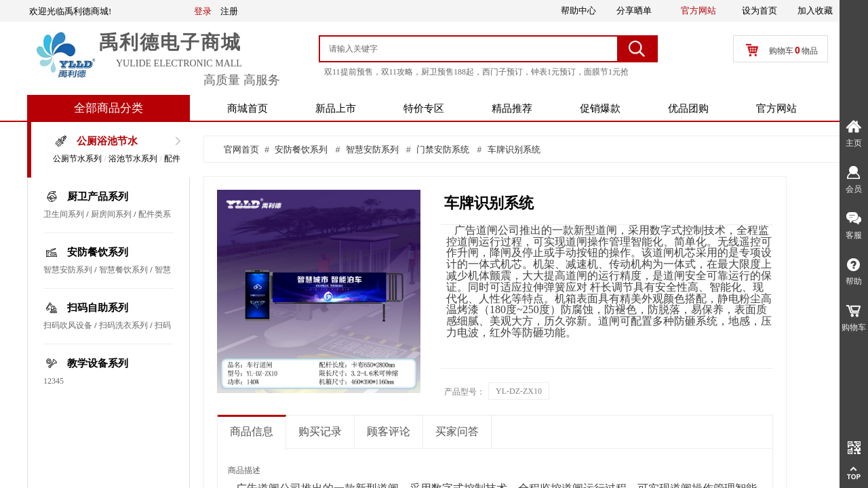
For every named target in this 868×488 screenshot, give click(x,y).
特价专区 (424, 108)
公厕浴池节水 (107, 141)
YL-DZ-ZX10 (519, 391)
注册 (229, 11)
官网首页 (241, 149)
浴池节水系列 (133, 159)
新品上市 (336, 108)
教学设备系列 (98, 363)
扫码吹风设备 (68, 325)
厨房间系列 (111, 214)
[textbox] (470, 49)
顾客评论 (389, 431)
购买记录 (320, 431)
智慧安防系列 (68, 270)
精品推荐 (512, 108)
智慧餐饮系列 (123, 270)
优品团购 (688, 108)
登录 (203, 11)
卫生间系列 (64, 214)
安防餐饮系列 (98, 252)
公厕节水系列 (77, 159)
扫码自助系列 (98, 308)
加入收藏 (815, 11)
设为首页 (759, 11)
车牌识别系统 (514, 149)
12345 (54, 381)
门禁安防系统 (443, 149)
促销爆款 (600, 108)
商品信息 (252, 431)
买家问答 (457, 431)
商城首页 (248, 108)
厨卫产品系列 (98, 197)
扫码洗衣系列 (123, 325)
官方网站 (776, 108)
